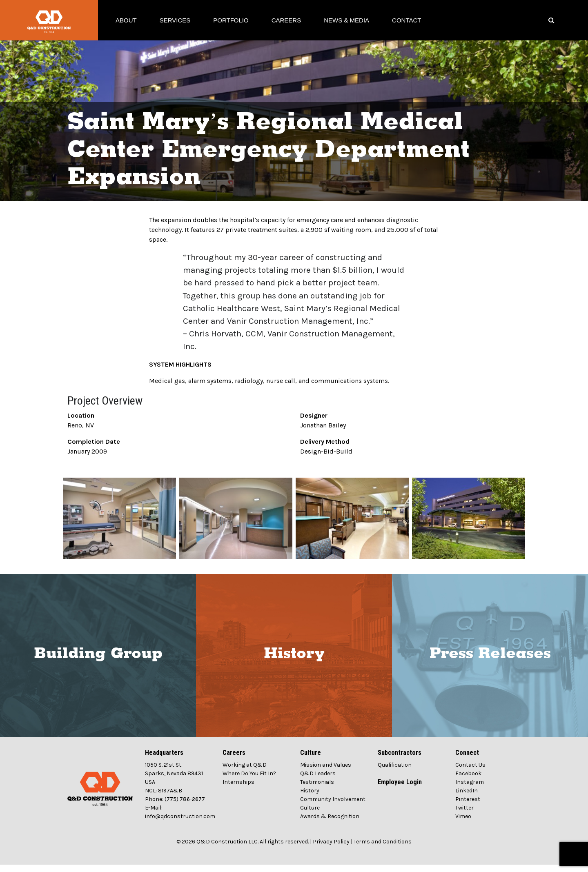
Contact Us (470, 772)
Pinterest (468, 806)
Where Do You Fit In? (249, 781)
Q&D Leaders (318, 781)
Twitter (464, 815)
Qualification (395, 772)
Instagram (470, 789)
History (294, 661)
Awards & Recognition (330, 824)
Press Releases (490, 661)
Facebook (468, 781)
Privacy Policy (331, 849)
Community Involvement (333, 806)
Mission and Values (326, 772)
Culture (310, 815)
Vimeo (463, 824)
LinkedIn (467, 798)
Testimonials (317, 789)
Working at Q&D (245, 772)
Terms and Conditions (383, 849)
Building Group (98, 661)
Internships (238, 789)
